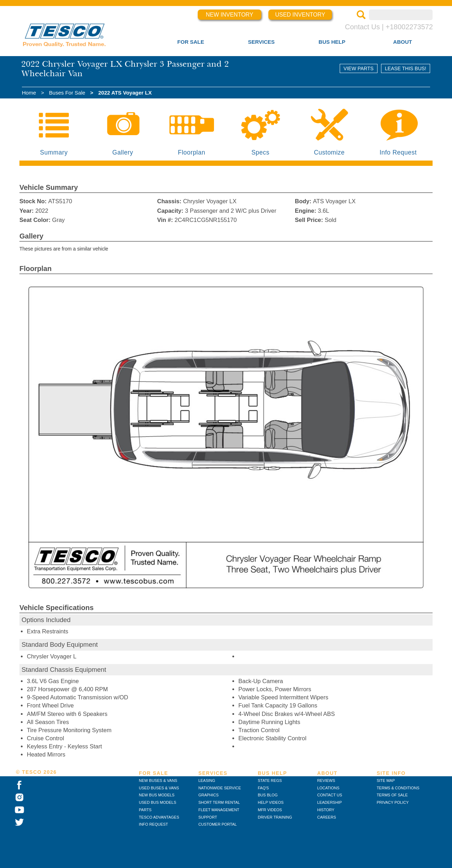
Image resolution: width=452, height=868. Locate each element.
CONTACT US (330, 795)
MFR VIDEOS (270, 810)
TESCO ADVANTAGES (159, 817)
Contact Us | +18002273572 (389, 27)
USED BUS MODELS (157, 802)
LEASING (207, 780)
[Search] (361, 15)
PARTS (145, 810)
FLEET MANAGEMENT (219, 810)
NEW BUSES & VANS (158, 780)
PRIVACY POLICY (393, 802)
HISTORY (326, 810)
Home (29, 93)
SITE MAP (386, 780)
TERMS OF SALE (392, 795)
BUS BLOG (268, 795)
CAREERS (326, 817)
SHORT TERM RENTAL (219, 802)
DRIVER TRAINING (275, 817)
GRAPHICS (209, 795)
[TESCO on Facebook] (19, 785)
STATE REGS (270, 780)
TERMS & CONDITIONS (398, 788)
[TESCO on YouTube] (19, 810)
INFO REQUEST (153, 824)
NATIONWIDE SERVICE (220, 788)
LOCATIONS (328, 788)
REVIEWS (326, 780)
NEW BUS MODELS (157, 795)
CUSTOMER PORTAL (218, 824)
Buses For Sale (67, 93)
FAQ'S (263, 788)
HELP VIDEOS (271, 802)
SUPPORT (208, 817)
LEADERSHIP (329, 802)
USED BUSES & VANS (159, 788)
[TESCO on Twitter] (19, 822)
